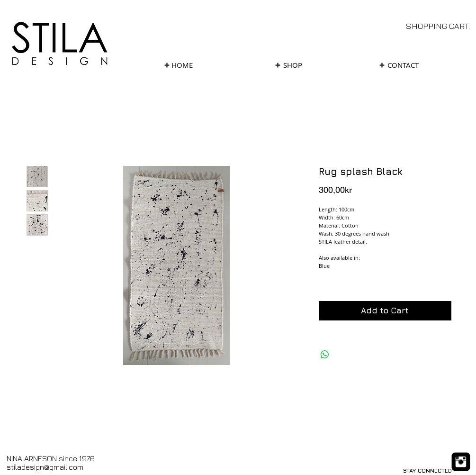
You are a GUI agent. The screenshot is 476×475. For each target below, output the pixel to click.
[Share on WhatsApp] (325, 355)
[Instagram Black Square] (461, 462)
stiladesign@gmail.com (45, 467)
